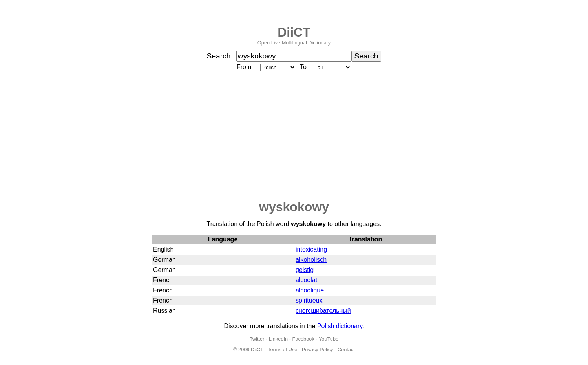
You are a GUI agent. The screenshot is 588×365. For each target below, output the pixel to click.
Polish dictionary (340, 326)
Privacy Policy (318, 349)
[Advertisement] (294, 136)
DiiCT (294, 32)
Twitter (257, 339)
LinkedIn (278, 339)
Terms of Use (282, 349)
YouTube (329, 339)
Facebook (303, 339)
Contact (346, 349)
